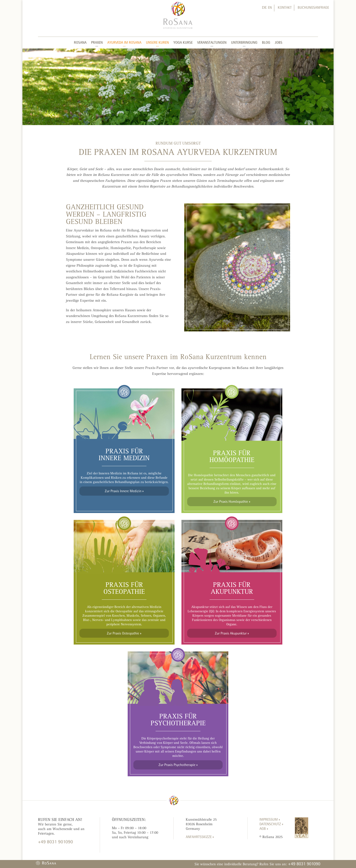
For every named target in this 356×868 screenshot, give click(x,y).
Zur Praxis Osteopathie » (124, 633)
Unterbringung (244, 42)
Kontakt (285, 7)
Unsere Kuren (157, 42)
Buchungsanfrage (313, 7)
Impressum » (270, 819)
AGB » (264, 829)
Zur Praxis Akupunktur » (232, 633)
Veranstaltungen (212, 42)
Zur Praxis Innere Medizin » (124, 491)
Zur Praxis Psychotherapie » (178, 765)
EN (270, 7)
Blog (266, 42)
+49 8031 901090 (304, 864)
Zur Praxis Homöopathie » (232, 501)
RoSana (80, 42)
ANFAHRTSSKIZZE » (200, 837)
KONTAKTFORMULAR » (55, 850)
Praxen (97, 42)
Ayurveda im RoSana (124, 42)
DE (264, 7)
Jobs (279, 42)
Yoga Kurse (183, 42)
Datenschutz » (271, 824)
